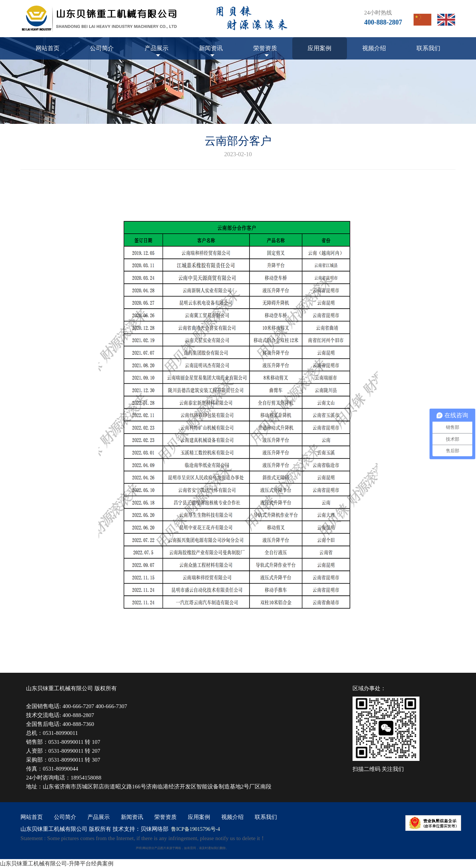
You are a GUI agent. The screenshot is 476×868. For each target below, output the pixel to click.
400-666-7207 (78, 706)
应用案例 (319, 48)
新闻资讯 (211, 48)
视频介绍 (374, 48)
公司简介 (102, 48)
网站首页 (48, 48)
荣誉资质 (265, 48)
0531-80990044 (60, 769)
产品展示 (157, 48)
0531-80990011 (60, 733)
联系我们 (428, 48)
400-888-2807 (78, 715)
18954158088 (86, 778)
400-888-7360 (78, 724)
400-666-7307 (111, 706)
